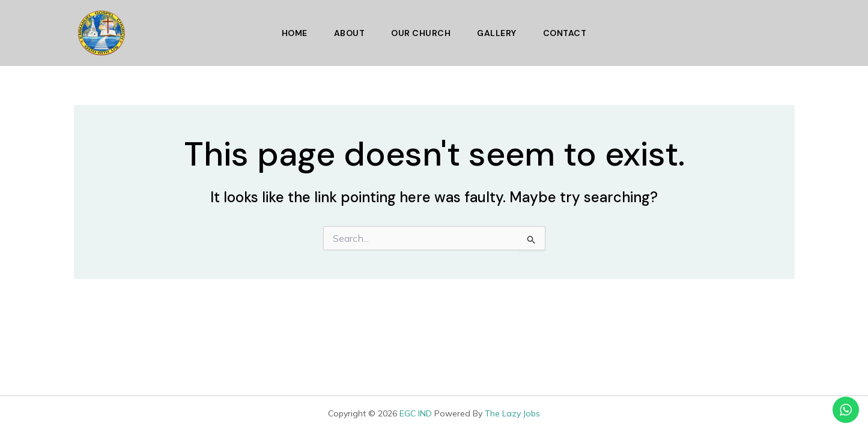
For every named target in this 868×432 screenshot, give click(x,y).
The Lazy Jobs (512, 413)
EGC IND (416, 413)
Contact (565, 33)
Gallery (497, 33)
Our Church (421, 33)
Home (295, 33)
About (350, 33)
